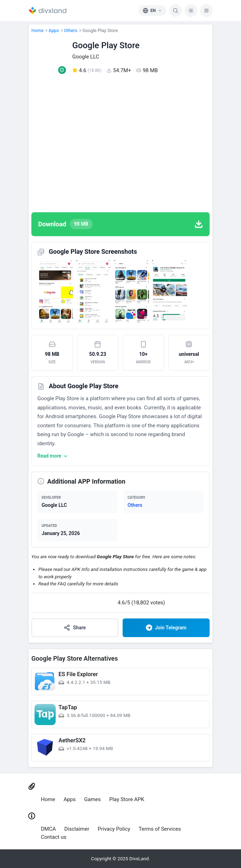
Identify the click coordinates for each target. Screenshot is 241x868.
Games (92, 799)
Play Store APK (127, 799)
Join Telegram (166, 628)
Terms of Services (160, 829)
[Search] (175, 11)
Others (71, 30)
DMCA (48, 829)
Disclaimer (77, 829)
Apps (54, 30)
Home (37, 30)
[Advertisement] (121, 143)
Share (75, 628)
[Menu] (206, 11)
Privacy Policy (114, 829)
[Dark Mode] (191, 11)
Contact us (54, 837)
